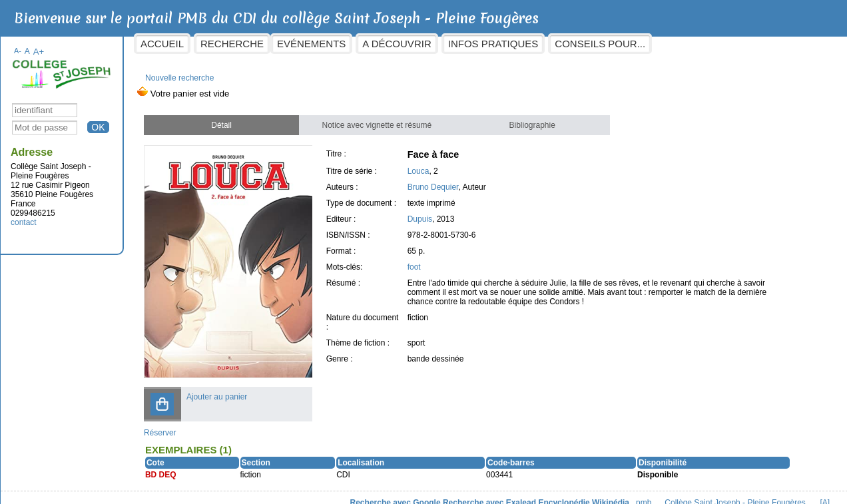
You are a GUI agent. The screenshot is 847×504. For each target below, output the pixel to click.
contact (32, 216)
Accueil (171, 44)
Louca (423, 164)
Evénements (320, 44)
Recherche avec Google (386, 491)
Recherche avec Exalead (480, 491)
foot (419, 260)
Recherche (241, 44)
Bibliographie (532, 119)
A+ (47, 45)
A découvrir (405, 44)
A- (26, 44)
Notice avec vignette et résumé (380, 119)
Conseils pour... (609, 44)
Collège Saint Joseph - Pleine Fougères (725, 491)
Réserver (168, 421)
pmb (634, 491)
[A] (815, 491)
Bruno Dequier (438, 180)
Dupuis (424, 212)
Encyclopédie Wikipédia (574, 491)
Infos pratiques (501, 44)
